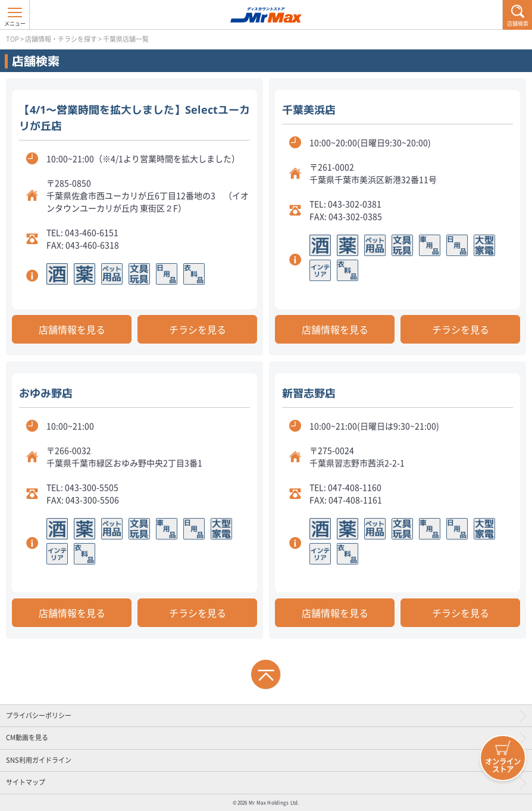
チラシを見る (198, 329)
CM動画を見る (27, 737)
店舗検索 (518, 24)
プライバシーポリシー (39, 715)
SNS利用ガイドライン (39, 760)
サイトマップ (26, 782)
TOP (12, 39)
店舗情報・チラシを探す (61, 39)
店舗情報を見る (72, 329)
